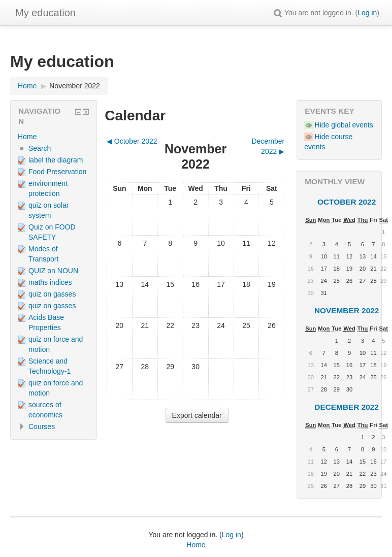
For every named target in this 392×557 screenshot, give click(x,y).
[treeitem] (54, 137)
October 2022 (347, 202)
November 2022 (75, 86)
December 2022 (347, 407)
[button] (278, 13)
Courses (42, 427)
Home (27, 137)
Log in (367, 13)
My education (45, 13)
